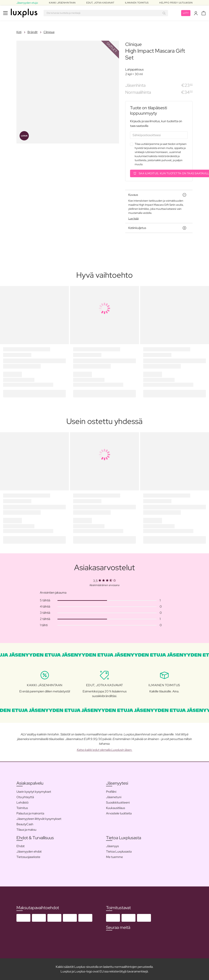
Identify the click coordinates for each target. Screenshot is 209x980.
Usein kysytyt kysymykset (34, 792)
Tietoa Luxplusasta (119, 851)
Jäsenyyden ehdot (29, 851)
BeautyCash (25, 824)
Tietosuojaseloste (28, 857)
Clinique (49, 32)
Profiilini (111, 792)
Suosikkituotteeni (118, 802)
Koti (19, 32)
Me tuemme (114, 857)
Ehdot (21, 846)
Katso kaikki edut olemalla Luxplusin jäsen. (105, 750)
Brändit (33, 32)
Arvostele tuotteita (119, 813)
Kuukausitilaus (116, 808)
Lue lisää (133, 218)
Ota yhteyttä (25, 797)
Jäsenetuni (114, 797)
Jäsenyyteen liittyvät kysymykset (39, 819)
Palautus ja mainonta (30, 813)
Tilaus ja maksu (26, 830)
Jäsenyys (112, 846)
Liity (186, 13)
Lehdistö (22, 802)
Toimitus (22, 808)
